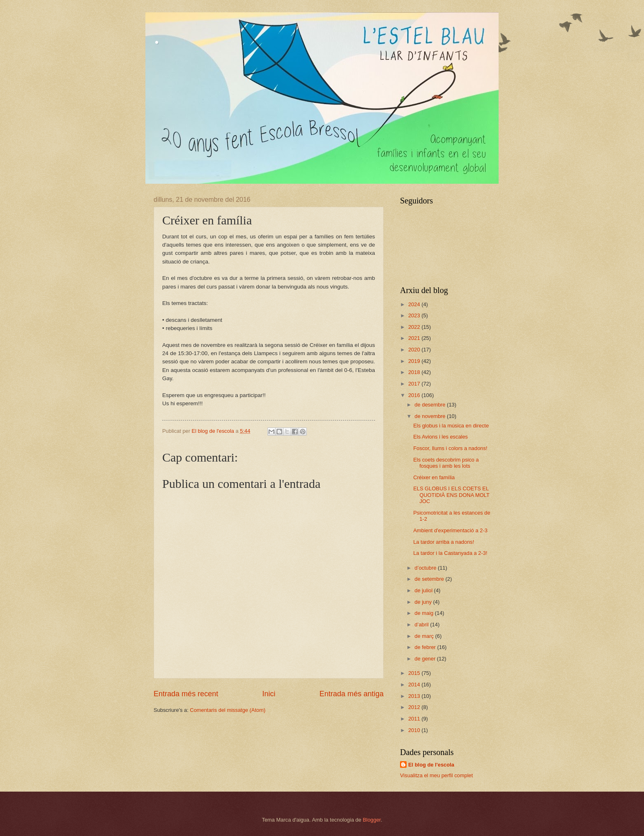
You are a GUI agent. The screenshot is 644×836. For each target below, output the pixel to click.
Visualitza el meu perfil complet (436, 775)
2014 (415, 685)
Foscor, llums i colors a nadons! (450, 448)
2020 (415, 350)
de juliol (424, 590)
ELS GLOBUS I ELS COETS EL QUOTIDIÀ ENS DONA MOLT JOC (451, 495)
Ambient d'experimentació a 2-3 (450, 530)
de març (425, 636)
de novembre (431, 416)
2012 (415, 707)
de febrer (426, 647)
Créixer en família (434, 477)
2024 (415, 304)
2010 (415, 730)
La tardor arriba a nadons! (444, 542)
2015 (415, 673)
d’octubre (426, 568)
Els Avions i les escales (440, 437)
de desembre (431, 405)
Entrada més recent (186, 694)
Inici (269, 694)
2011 (415, 719)
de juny (424, 602)
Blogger (372, 820)
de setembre (430, 579)
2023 (415, 315)
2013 (415, 696)
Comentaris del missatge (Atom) (228, 710)
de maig (424, 613)
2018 (415, 372)
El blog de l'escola (431, 765)
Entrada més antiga (352, 694)
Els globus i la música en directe (451, 426)
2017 (415, 384)
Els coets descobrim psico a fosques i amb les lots (446, 463)
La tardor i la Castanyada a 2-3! (450, 553)
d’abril (422, 625)
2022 (415, 327)
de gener (425, 659)
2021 (415, 338)
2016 (415, 395)
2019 (415, 361)
